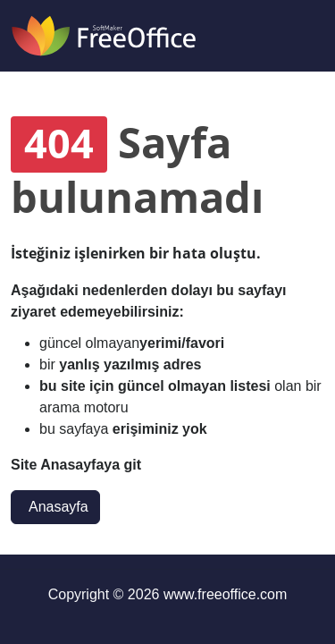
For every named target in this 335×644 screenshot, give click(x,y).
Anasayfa (59, 507)
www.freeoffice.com (225, 594)
